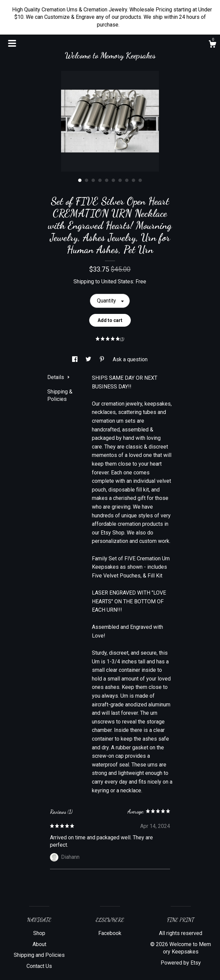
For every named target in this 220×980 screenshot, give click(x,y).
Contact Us (39, 966)
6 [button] (113, 180)
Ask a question (130, 359)
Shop (39, 933)
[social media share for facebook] (75, 359)
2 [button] (87, 180)
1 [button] (80, 180)
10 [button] (140, 180)
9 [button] (133, 180)
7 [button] (120, 180)
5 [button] (107, 180)
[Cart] (212, 45)
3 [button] (93, 180)
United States (117, 282)
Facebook (110, 933)
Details (59, 377)
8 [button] (127, 180)
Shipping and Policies (39, 955)
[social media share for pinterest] (103, 359)
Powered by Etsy (181, 963)
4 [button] (100, 180)
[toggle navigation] (12, 43)
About (39, 944)
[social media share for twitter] (89, 359)
